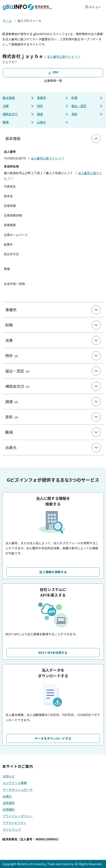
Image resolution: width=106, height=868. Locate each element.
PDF (53, 72)
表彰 (87, 114)
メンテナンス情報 (15, 783)
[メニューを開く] (93, 7)
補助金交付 (19, 114)
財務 (87, 98)
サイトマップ (12, 829)
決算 (19, 106)
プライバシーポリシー (18, 816)
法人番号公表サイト (63, 57)
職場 (19, 122)
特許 (53, 106)
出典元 (53, 122)
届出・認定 (87, 106)
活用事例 (9, 803)
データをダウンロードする (53, 738)
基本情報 (19, 98)
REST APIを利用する (53, 653)
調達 (53, 114)
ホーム (7, 21)
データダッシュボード (18, 790)
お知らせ (9, 776)
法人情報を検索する (53, 572)
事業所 (53, 98)
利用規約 (9, 809)
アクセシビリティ (14, 823)
